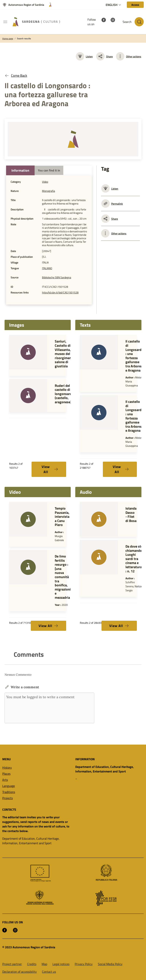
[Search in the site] (139, 22)
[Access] (135, 5)
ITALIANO (47, 268)
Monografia (48, 191)
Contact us (49, 972)
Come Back (16, 76)
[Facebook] (104, 19)
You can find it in (49, 170)
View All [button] (50, 469)
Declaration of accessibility (19, 972)
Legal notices (61, 964)
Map (44, 964)
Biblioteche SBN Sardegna (57, 277)
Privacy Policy (84, 964)
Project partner (12, 964)
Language (9, 786)
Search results (24, 39)
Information (20, 170)
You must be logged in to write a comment (49, 708)
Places (6, 774)
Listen (84, 56)
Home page (8, 39)
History (7, 768)
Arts (5, 780)
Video (45, 182)
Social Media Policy (110, 964)
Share (104, 56)
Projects (8, 798)
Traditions (9, 792)
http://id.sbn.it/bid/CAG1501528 (60, 292)
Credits (32, 964)
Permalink (112, 204)
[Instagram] (113, 19)
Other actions (134, 56)
